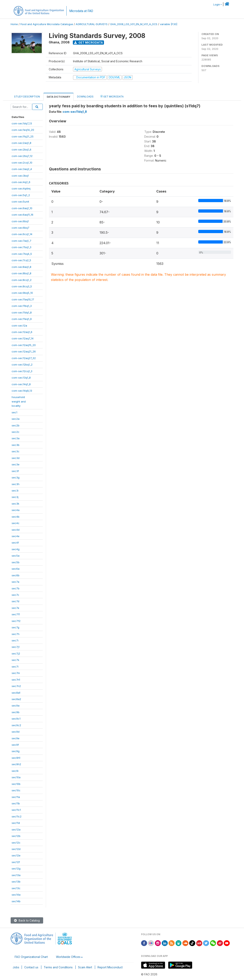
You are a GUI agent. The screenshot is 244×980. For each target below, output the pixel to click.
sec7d (15, 601)
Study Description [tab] (27, 97)
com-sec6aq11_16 (22, 215)
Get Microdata (88, 42)
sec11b (16, 803)
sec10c (16, 790)
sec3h (16, 484)
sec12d (16, 849)
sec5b (16, 562)
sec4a (16, 510)
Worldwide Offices (68, 957)
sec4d (16, 530)
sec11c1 (16, 810)
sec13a (16, 875)
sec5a (16, 556)
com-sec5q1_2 (21, 195)
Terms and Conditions (58, 967)
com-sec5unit (20, 202)
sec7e (15, 608)
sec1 (14, 412)
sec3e (16, 464)
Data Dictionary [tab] (58, 97)
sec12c (16, 843)
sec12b (16, 836)
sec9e (16, 738)
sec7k (15, 660)
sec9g (16, 751)
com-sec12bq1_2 (22, 365)
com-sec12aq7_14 (23, 338)
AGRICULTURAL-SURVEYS (92, 24)
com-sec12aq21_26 (24, 351)
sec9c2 (16, 725)
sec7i (15, 640)
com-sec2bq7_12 (22, 156)
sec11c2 (17, 816)
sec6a (16, 569)
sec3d (16, 458)
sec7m (16, 673)
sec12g (16, 868)
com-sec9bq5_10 (22, 293)
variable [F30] (169, 24)
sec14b (16, 901)
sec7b (16, 588)
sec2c (16, 432)
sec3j (15, 497)
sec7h (16, 634)
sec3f (15, 471)
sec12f (16, 862)
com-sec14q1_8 (21, 384)
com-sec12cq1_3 (22, 371)
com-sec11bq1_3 (22, 306)
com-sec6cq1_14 (22, 234)
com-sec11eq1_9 (22, 319)
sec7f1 (16, 614)
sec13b (16, 882)
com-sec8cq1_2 (22, 280)
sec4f (15, 543)
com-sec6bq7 (20, 228)
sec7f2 (16, 621)
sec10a (16, 777)
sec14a (16, 895)
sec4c (16, 523)
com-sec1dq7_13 (22, 123)
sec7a (15, 582)
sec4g (16, 549)
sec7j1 (16, 647)
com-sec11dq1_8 (22, 312)
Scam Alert (85, 967)
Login (217, 5)
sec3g (16, 477)
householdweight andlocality (19, 401)
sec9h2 (16, 764)
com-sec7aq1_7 (21, 241)
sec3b (16, 445)
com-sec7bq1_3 (21, 247)
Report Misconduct (110, 967)
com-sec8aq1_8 (21, 267)
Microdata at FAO (81, 11)
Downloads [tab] (85, 97)
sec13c (16, 888)
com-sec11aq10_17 (23, 299)
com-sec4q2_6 (21, 182)
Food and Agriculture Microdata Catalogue (47, 24)
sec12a (16, 829)
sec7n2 (16, 686)
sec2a (16, 419)
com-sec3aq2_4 (22, 169)
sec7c (15, 595)
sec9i (15, 771)
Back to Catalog (27, 920)
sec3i (15, 491)
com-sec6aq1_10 (22, 208)
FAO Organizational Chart (31, 957)
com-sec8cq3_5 (22, 286)
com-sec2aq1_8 (21, 143)
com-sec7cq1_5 (21, 260)
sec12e (16, 855)
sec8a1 (16, 693)
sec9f (15, 745)
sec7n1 (16, 680)
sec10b (16, 784)
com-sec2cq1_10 (22, 163)
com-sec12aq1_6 (22, 332)
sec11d (16, 823)
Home (14, 24)
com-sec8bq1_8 (21, 273)
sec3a (16, 438)
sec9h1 (16, 758)
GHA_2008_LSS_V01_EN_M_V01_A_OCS (134, 24)
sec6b (16, 575)
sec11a (16, 797)
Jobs (16, 967)
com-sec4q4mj (21, 188)
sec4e (16, 536)
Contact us (31, 967)
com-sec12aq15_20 (24, 345)
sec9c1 (16, 719)
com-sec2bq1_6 (21, 150)
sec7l (15, 667)
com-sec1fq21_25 (23, 136)
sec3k (15, 504)
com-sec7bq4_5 (22, 254)
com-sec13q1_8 (21, 378)
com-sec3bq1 (20, 176)
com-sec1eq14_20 (23, 130)
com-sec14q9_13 (22, 391)
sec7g (15, 627)
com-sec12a (19, 326)
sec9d (16, 732)
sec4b (16, 517)
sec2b (16, 425)
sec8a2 (16, 699)
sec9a (16, 706)
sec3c (16, 451)
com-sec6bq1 (20, 221)
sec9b (16, 712)
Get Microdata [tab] (112, 96)
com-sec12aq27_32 (24, 358)
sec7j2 (16, 653)
